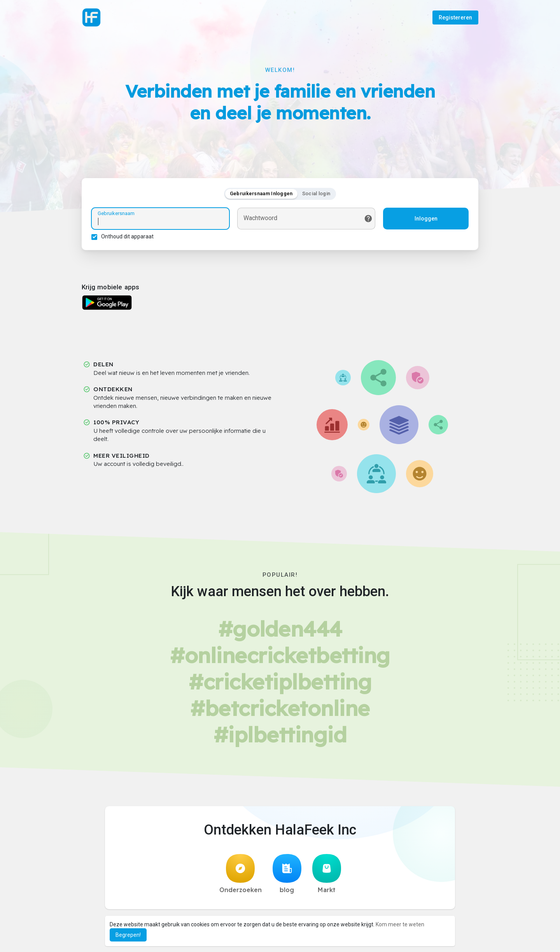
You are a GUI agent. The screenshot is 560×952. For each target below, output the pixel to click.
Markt (327, 874)
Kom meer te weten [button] (400, 924)
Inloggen (426, 219)
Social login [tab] (316, 193)
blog (287, 874)
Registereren (455, 17)
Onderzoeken (241, 874)
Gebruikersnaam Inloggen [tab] (261, 193)
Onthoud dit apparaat (127, 236)
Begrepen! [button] (128, 935)
